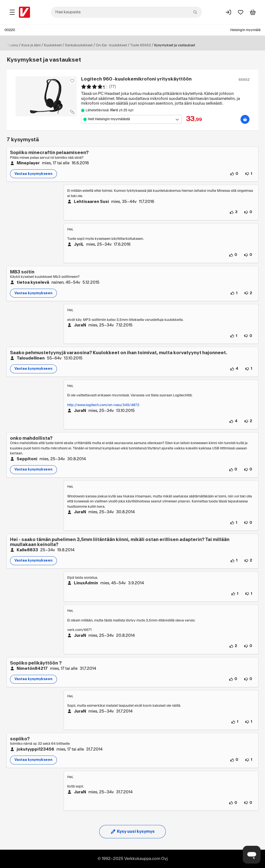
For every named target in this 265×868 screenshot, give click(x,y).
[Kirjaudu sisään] (228, 12)
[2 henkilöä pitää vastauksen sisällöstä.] (233, 646)
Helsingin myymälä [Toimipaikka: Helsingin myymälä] (245, 30)
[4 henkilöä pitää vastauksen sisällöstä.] (233, 421)
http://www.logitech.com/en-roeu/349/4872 (103, 405)
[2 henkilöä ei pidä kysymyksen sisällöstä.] (248, 293)
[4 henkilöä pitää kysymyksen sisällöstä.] (234, 369)
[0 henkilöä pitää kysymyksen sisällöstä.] (234, 174)
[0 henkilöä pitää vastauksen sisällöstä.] (233, 255)
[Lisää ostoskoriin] (245, 119)
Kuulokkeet (53, 45)
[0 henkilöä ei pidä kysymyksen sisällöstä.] (248, 470)
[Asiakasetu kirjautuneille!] (72, 81)
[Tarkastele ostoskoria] (253, 12)
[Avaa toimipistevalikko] (131, 119)
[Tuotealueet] (12, 12)
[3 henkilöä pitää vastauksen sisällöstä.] (233, 212)
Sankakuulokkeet (79, 45)
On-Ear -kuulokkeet (111, 45)
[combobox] (126, 12)
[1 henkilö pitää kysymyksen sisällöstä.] (234, 293)
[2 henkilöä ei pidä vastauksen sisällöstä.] (248, 421)
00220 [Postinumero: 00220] (10, 30)
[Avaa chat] (252, 855)
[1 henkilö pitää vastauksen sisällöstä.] (234, 336)
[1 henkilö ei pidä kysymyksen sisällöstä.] (249, 174)
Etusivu (12, 45)
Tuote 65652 (141, 45)
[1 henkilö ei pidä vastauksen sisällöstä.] (249, 594)
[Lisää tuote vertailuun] (72, 112)
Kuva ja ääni (31, 45)
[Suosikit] (241, 12)
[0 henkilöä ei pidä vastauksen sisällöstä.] (248, 212)
